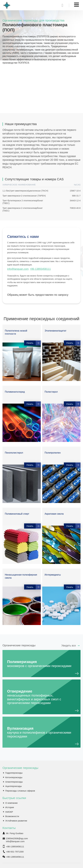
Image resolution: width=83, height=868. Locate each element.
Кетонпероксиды (14, 777)
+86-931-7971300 (15, 852)
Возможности (12, 816)
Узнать (30, 343)
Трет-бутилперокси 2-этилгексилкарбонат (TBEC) (23, 202)
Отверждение (41, 697)
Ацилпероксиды (13, 786)
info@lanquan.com (18, 269)
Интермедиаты (53, 575)
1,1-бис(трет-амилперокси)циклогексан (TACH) (25, 191)
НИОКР (9, 812)
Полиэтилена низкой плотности (16, 332)
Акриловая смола (54, 514)
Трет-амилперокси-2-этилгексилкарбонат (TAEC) (23, 209)
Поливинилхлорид (15, 392)
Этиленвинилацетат (55, 331)
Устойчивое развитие (16, 821)
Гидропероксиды (14, 773)
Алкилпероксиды (14, 782)
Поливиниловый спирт (17, 514)
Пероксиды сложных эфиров (20, 791)
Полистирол (51, 392)
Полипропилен (53, 453)
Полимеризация (41, 664)
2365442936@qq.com (17, 838)
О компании (11, 803)
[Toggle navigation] (76, 5)
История (10, 807)
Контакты (9, 828)
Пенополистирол (14, 453)
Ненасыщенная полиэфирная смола (21, 576)
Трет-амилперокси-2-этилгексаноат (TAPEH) (24, 196)
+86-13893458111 (40, 269)
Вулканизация (41, 732)
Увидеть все (69, 646)
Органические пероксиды (20, 768)
